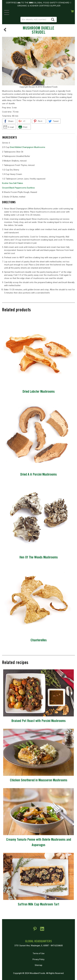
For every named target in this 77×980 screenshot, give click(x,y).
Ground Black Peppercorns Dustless (18, 188)
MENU (6, 12)
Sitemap (38, 965)
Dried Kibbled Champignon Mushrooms (27, 147)
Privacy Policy (38, 959)
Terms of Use (39, 953)
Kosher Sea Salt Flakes (13, 183)
